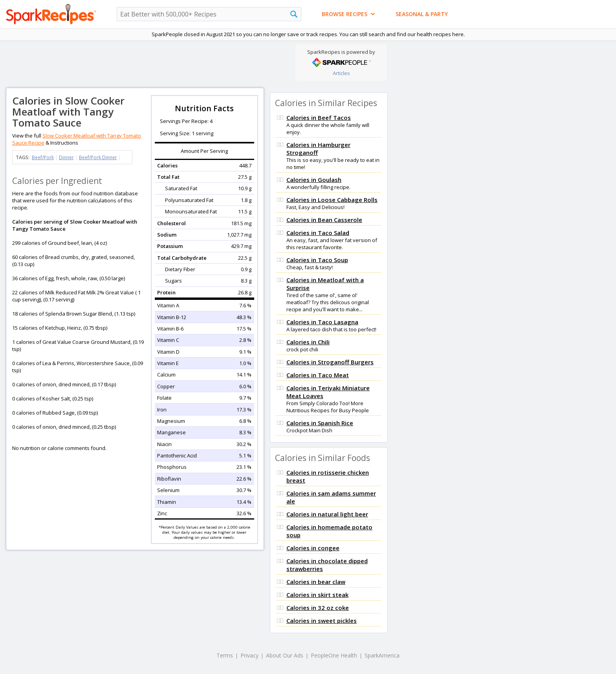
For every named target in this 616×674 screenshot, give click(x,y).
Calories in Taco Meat (318, 375)
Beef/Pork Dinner (98, 157)
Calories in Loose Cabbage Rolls (332, 200)
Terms (225, 655)
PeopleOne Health (334, 655)
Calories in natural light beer (327, 514)
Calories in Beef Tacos (319, 118)
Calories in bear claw (316, 582)
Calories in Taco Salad (318, 233)
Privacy (249, 655)
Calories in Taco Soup (317, 260)
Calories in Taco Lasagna (322, 322)
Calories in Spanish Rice (320, 423)
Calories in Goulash (314, 180)
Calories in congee (313, 548)
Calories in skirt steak (317, 595)
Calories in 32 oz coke (318, 608)
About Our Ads (285, 655)
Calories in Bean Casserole (324, 220)
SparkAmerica (382, 655)
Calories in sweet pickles (322, 621)
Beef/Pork (43, 157)
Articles (341, 73)
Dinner (66, 157)
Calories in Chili (308, 342)
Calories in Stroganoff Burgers (330, 362)
